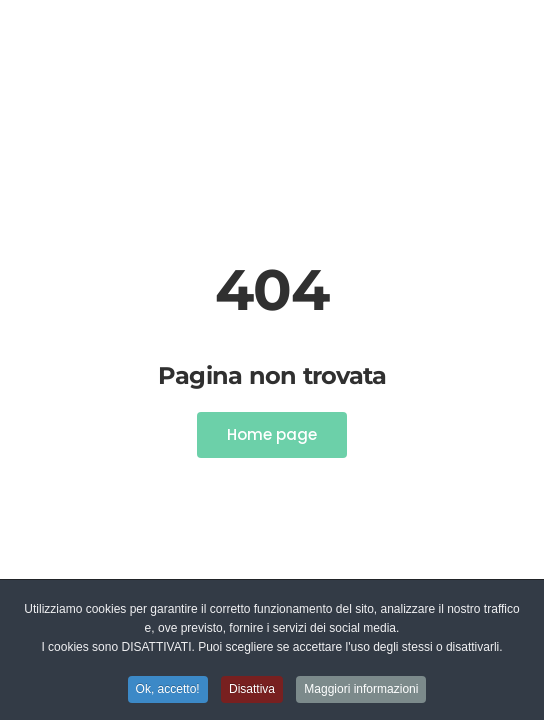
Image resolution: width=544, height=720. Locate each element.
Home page (272, 434)
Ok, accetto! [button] (168, 690)
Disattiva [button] (252, 690)
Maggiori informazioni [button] (361, 690)
